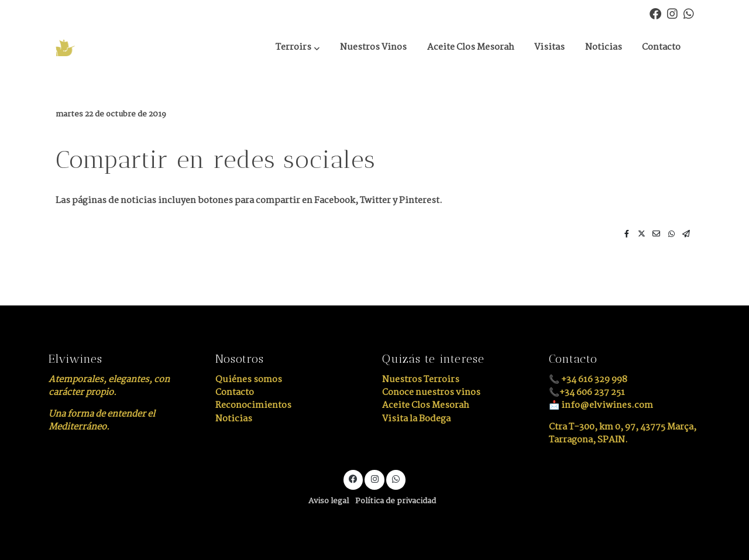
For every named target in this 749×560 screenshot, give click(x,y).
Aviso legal (329, 501)
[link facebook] (655, 13)
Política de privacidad (396, 501)
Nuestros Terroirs (421, 379)
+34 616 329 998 (594, 379)
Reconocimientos (253, 405)
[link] (106, 48)
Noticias (234, 419)
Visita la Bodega (416, 419)
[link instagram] (672, 13)
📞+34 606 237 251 (587, 392)
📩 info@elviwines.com (601, 405)
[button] (298, 48)
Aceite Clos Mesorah (426, 405)
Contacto (235, 392)
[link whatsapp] (689, 13)
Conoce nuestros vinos (431, 392)
